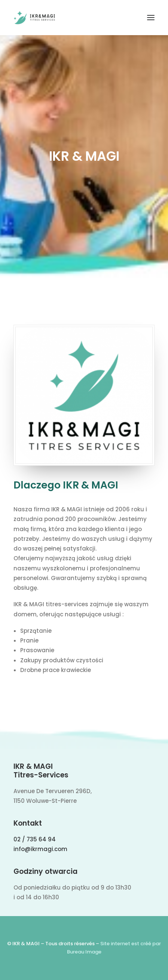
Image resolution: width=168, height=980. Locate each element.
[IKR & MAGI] (34, 18)
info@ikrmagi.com (40, 849)
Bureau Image (84, 952)
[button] (151, 18)
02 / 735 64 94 (35, 839)
